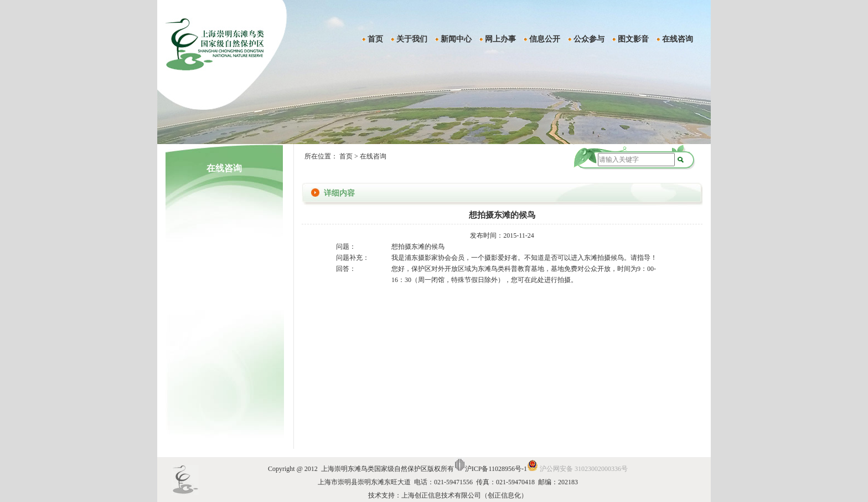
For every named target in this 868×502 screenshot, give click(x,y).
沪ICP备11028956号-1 (496, 469)
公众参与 (589, 39)
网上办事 (500, 39)
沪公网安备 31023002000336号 (584, 469)
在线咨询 (678, 39)
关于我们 (412, 39)
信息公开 (545, 39)
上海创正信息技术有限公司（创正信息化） (464, 495)
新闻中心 (456, 39)
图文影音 (633, 39)
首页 (375, 39)
